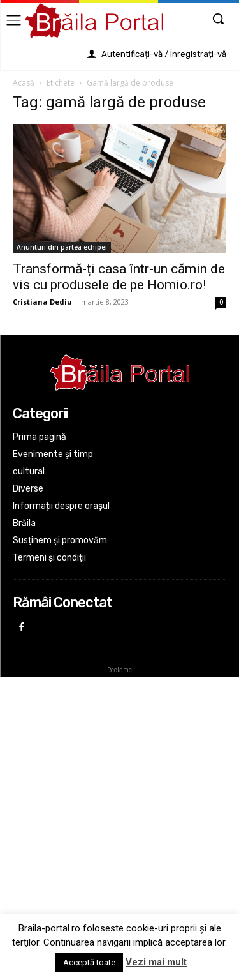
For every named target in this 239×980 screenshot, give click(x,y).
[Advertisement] (119, 802)
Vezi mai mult (156, 962)
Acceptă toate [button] (89, 962)
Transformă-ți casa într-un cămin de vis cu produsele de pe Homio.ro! (119, 277)
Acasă (24, 83)
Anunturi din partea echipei (62, 247)
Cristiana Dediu (42, 302)
